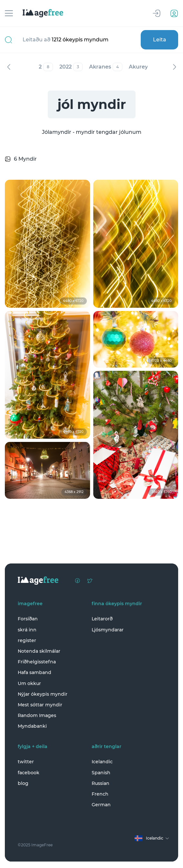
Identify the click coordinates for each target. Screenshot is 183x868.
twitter (26, 762)
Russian (101, 783)
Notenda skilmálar (39, 651)
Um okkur (29, 683)
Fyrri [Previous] (9, 67)
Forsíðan (28, 619)
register (27, 640)
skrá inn (27, 630)
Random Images (37, 715)
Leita (160, 40)
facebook (29, 773)
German (101, 805)
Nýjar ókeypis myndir (43, 694)
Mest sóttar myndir (40, 705)
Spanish (101, 773)
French (100, 794)
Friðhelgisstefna (37, 662)
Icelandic (102, 762)
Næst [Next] (174, 67)
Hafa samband (35, 672)
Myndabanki (32, 726)
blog (23, 783)
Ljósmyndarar (108, 630)
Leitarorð (102, 619)
